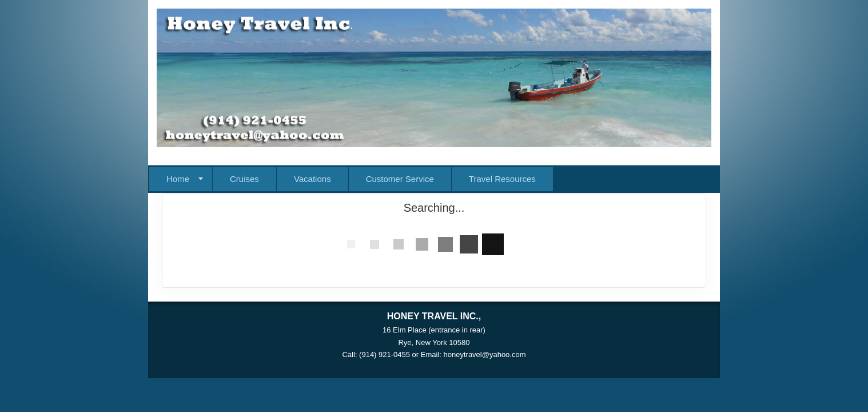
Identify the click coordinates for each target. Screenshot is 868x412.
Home (178, 179)
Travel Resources (502, 179)
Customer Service (400, 179)
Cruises (244, 179)
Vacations (312, 179)
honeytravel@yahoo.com (485, 354)
